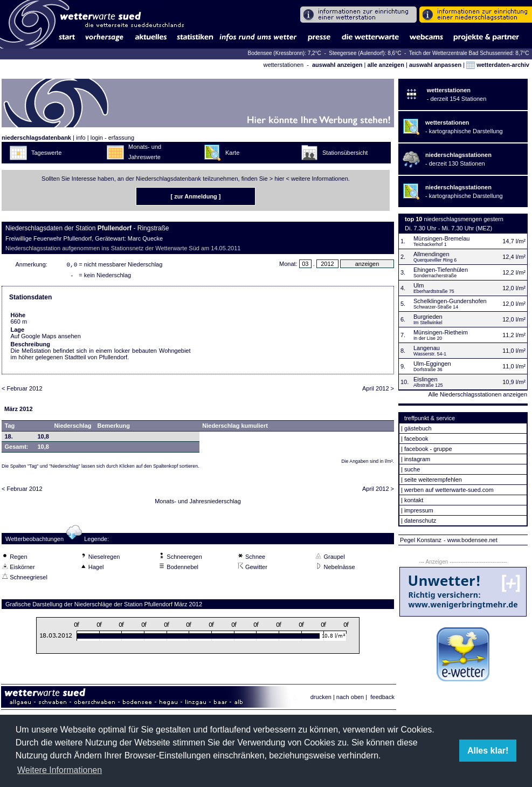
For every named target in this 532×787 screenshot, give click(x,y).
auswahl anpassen (435, 65)
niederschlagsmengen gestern (464, 219)
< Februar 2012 (22, 391)
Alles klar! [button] (488, 751)
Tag (10, 428)
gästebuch (418, 428)
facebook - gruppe (428, 449)
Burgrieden (428, 317)
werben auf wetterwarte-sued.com (449, 490)
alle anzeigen (385, 65)
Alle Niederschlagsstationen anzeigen (478, 394)
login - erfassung (112, 138)
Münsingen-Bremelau (442, 238)
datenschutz (420, 521)
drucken (321, 697)
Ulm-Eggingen (432, 364)
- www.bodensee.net (471, 540)
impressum (419, 510)
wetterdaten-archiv (498, 65)
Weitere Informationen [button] (60, 770)
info (81, 138)
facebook (416, 439)
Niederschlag (72, 428)
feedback (382, 697)
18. (9, 439)
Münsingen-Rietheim (441, 332)
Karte (232, 153)
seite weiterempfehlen (433, 480)
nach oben (350, 697)
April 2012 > (378, 391)
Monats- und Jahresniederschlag (198, 503)
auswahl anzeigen (337, 65)
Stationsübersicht (345, 153)
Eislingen (426, 379)
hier (279, 179)
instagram (417, 459)
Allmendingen (431, 254)
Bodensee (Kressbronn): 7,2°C (285, 53)
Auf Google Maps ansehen (46, 338)
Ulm (419, 285)
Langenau (427, 348)
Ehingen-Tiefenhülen (441, 270)
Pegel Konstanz (421, 540)
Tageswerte (46, 153)
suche (412, 469)
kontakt (414, 500)
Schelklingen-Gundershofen (450, 301)
